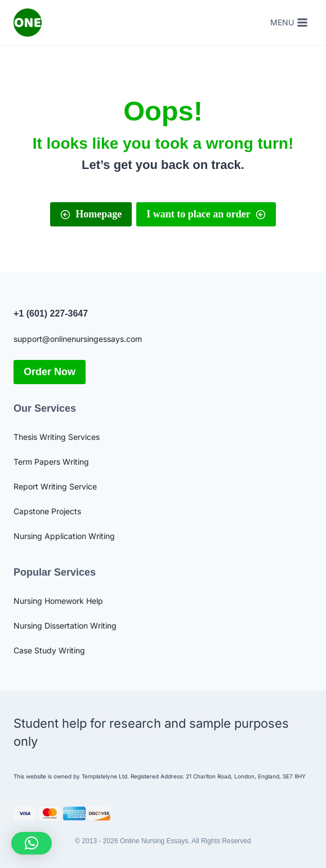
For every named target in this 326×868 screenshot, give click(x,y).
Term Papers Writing (51, 462)
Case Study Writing (49, 650)
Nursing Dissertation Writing (65, 626)
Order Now (50, 372)
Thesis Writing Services (57, 437)
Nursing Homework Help (58, 601)
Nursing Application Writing (64, 536)
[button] (32, 843)
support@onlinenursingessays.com (78, 339)
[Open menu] (289, 23)
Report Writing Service (55, 486)
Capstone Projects (47, 511)
